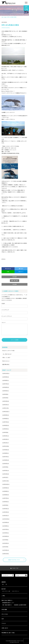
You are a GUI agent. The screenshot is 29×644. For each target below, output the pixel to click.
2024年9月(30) (6, 415)
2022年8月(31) (6, 491)
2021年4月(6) (5, 540)
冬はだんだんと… (6, 361)
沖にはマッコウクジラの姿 (8, 351)
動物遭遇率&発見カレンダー (8, 603)
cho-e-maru (5, 614)
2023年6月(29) (6, 460)
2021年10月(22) (6, 519)
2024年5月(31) (6, 429)
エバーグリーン (16, 591)
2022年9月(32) (6, 488)
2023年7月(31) (6, 457)
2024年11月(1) (6, 408)
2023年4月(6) (5, 467)
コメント (4, 322)
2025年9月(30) (6, 377)
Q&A (3, 619)
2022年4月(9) (5, 505)
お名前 (3, 303)
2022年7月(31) (6, 498)
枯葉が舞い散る (6, 364)
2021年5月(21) (6, 533)
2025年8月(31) (6, 380)
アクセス (4, 623)
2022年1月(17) (6, 516)
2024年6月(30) (6, 425)
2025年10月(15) (6, 373)
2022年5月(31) (6, 502)
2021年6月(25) (6, 536)
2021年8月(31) (6, 526)
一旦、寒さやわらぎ (7, 354)
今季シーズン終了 (6, 358)
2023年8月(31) (6, 453)
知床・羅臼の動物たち (7, 605)
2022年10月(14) (6, 484)
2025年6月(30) (6, 387)
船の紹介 (4, 589)
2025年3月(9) (5, 398)
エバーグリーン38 (6, 591)
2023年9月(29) (6, 450)
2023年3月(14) (6, 471)
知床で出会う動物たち (7, 600)
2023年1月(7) (5, 477)
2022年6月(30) (6, 495)
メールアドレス (5, 310)
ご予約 (26, 8)
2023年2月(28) (6, 474)
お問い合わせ (5, 628)
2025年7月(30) (6, 384)
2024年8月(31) (6, 419)
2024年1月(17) (6, 443)
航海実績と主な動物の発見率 (20, 605)
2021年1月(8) (5, 547)
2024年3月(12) (6, 436)
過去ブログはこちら (14, 560)
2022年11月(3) (6, 481)
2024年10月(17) (6, 412)
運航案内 (4, 582)
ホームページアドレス (7, 316)
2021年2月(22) (6, 550)
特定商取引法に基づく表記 (8, 633)
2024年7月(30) (6, 422)
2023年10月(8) (6, 446)
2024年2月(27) (6, 439)
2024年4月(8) (5, 432)
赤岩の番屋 (4, 609)
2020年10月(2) (6, 554)
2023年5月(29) (6, 464)
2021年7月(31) (6, 529)
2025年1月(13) (6, 405)
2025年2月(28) (6, 401)
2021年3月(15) (6, 543)
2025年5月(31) (6, 391)
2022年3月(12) (6, 509)
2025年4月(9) (5, 394)
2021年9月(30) (6, 522)
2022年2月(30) (6, 512)
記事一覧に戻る (14, 281)
